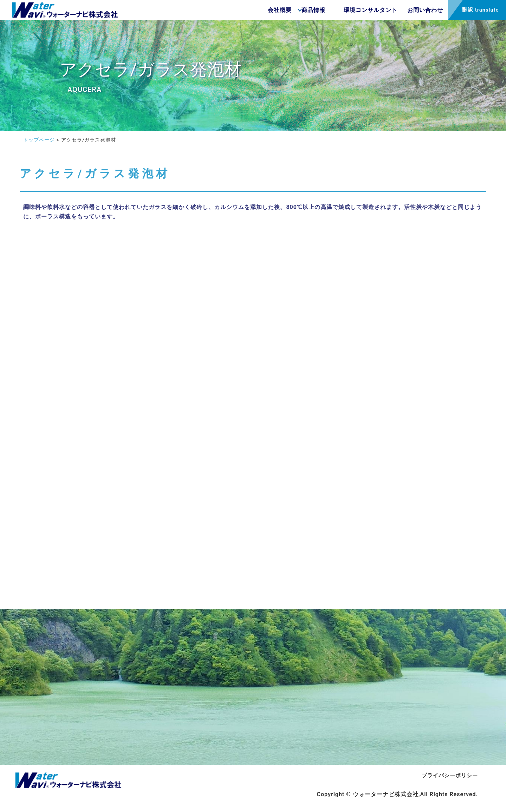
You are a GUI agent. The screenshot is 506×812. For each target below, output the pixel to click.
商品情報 (290, 13)
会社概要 (252, 13)
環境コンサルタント (343, 13)
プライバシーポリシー (448, 783)
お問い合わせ (402, 13)
